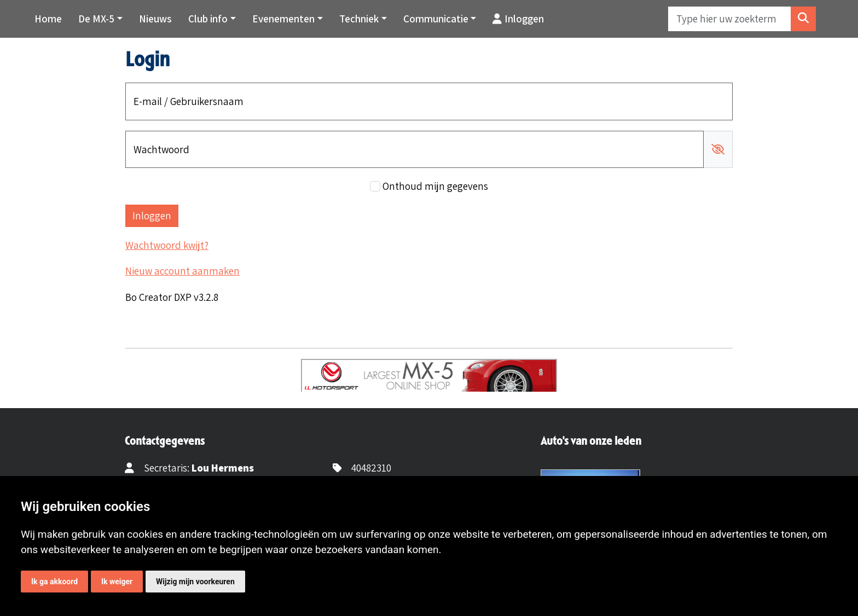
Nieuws (155, 19)
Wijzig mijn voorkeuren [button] (195, 582)
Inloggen (518, 19)
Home (48, 19)
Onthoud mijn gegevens (435, 186)
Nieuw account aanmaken (182, 271)
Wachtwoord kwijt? (167, 245)
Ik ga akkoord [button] (54, 582)
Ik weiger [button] (117, 582)
